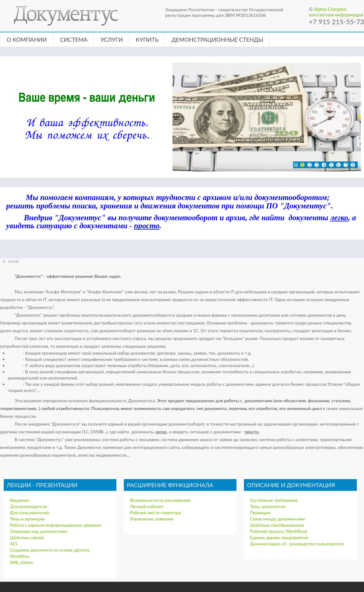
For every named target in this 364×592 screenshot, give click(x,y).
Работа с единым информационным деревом (55, 525)
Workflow (19, 556)
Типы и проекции (27, 519)
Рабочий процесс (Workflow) (279, 531)
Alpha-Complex (330, 9)
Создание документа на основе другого (50, 550)
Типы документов (268, 506)
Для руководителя (29, 506)
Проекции (260, 513)
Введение (20, 500)
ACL (14, 544)
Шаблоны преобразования (277, 525)
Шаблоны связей (27, 537)
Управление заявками (152, 519)
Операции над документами (39, 531)
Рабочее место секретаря (156, 513)
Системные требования (274, 500)
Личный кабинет (147, 506)
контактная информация (336, 15)
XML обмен (21, 562)
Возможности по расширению (160, 500)
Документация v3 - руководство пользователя (297, 544)
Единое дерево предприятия (279, 537)
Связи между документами (278, 519)
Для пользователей (30, 513)
